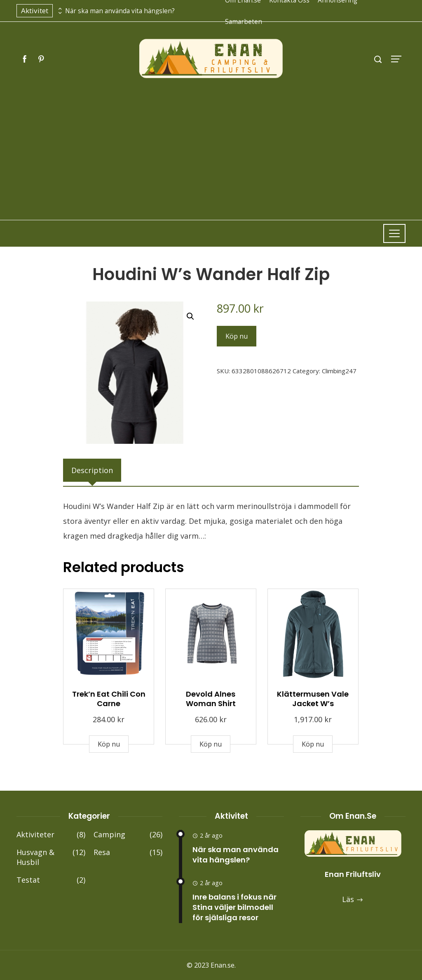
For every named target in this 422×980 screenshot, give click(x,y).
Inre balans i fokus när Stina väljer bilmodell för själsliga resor (234, 907)
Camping (128, 835)
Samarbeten (244, 21)
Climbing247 (339, 371)
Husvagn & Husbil (51, 857)
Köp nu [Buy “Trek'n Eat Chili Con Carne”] (109, 744)
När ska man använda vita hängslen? (120, 11)
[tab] (92, 470)
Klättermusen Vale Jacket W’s (313, 699)
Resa (128, 852)
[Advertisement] (211, 141)
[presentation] (59, 9)
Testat (51, 880)
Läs (353, 899)
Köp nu (237, 336)
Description (92, 470)
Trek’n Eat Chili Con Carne (109, 699)
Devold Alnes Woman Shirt (211, 699)
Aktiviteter (51, 835)
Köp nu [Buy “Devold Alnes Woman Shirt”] (211, 744)
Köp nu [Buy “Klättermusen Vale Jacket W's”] (313, 744)
